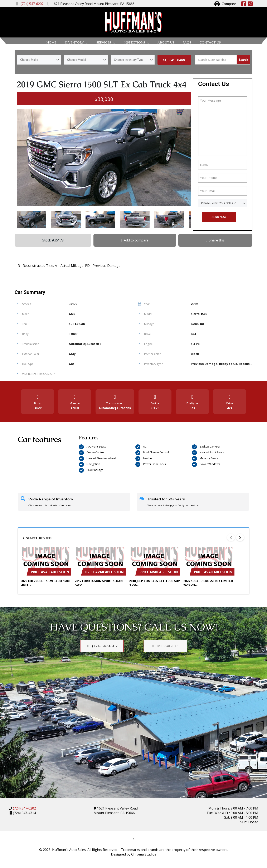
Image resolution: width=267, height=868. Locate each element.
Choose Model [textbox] (77, 60)
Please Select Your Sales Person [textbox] (222, 203)
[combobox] (39, 60)
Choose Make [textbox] (29, 60)
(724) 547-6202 (24, 808)
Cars (174, 60)
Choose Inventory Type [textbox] (129, 60)
